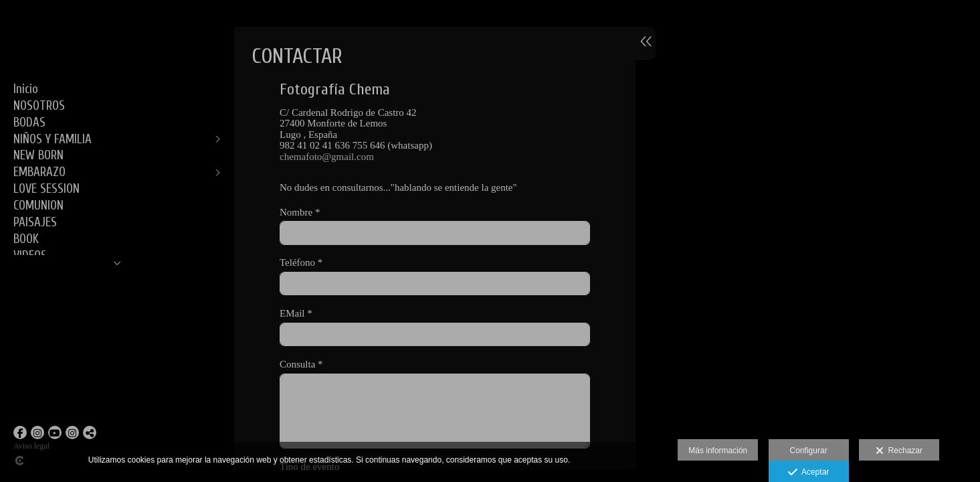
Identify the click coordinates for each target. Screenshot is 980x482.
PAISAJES (35, 222)
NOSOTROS (39, 106)
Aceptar (808, 473)
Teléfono (301, 262)
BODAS (29, 123)
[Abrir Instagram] (37, 432)
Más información (718, 451)
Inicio (26, 89)
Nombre (300, 212)
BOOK (26, 239)
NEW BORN (38, 155)
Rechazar (899, 451)
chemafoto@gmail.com (327, 157)
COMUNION (38, 206)
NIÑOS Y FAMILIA (53, 139)
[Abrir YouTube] (55, 432)
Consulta (301, 364)
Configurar (809, 451)
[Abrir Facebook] (20, 432)
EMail (296, 313)
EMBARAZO (39, 172)
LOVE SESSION (46, 189)
